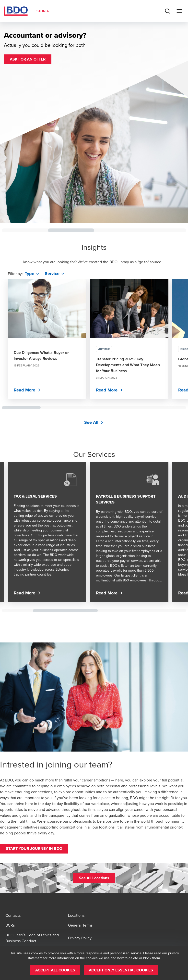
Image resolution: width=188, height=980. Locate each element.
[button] (28, 59)
